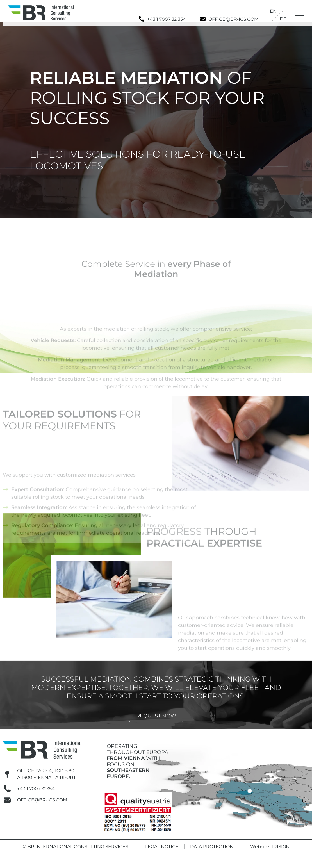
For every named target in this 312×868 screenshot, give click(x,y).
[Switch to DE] (283, 19)
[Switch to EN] (278, 11)
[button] (299, 19)
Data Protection (212, 851)
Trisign (280, 851)
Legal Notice (162, 851)
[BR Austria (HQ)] (250, 795)
